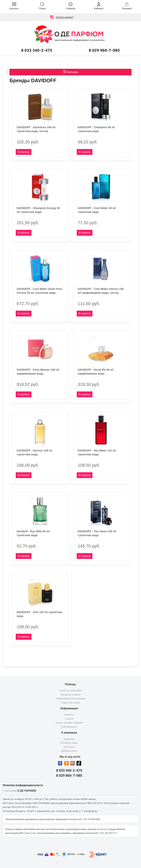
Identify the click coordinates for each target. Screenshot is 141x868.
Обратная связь (70, 703)
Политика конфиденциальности (23, 785)
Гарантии (69, 739)
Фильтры (70, 72)
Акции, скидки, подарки (69, 723)
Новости (69, 715)
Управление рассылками (70, 698)
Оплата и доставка (70, 691)
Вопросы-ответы (70, 695)
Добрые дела (69, 751)
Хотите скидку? (65, 17)
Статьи (69, 719)
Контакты (69, 747)
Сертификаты (69, 727)
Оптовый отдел (69, 743)
